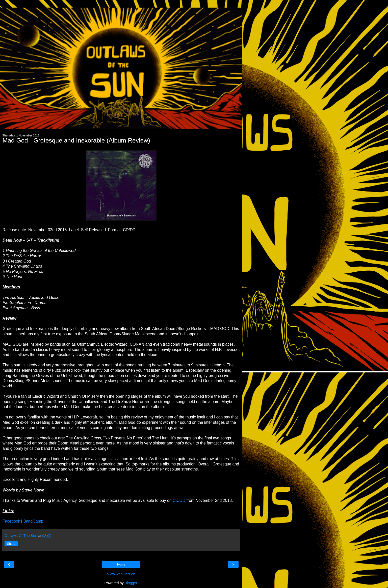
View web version (121, 574)
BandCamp (33, 521)
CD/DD (179, 500)
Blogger (131, 583)
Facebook (11, 521)
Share (11, 544)
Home (121, 565)
